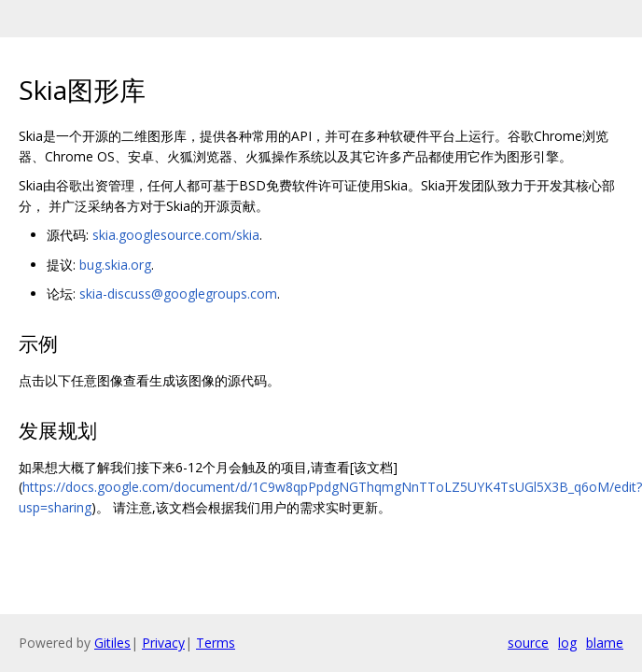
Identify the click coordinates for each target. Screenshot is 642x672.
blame (605, 643)
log (567, 643)
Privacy (163, 643)
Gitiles (112, 643)
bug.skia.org (115, 265)
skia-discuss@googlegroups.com (178, 294)
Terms (216, 643)
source (528, 643)
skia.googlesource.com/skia (176, 235)
